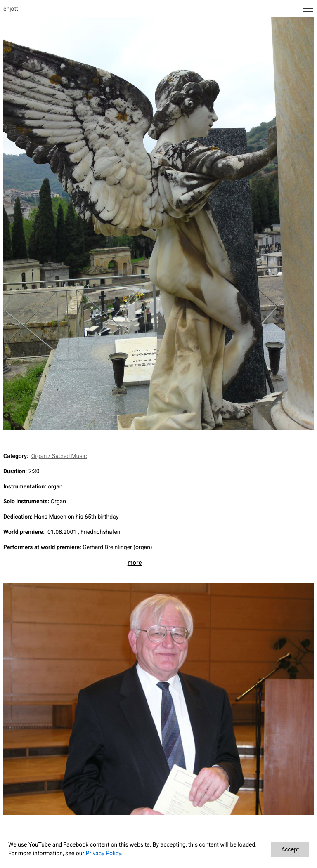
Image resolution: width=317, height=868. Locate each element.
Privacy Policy (103, 854)
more (135, 563)
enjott (11, 9)
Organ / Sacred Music (59, 456)
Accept (290, 849)
